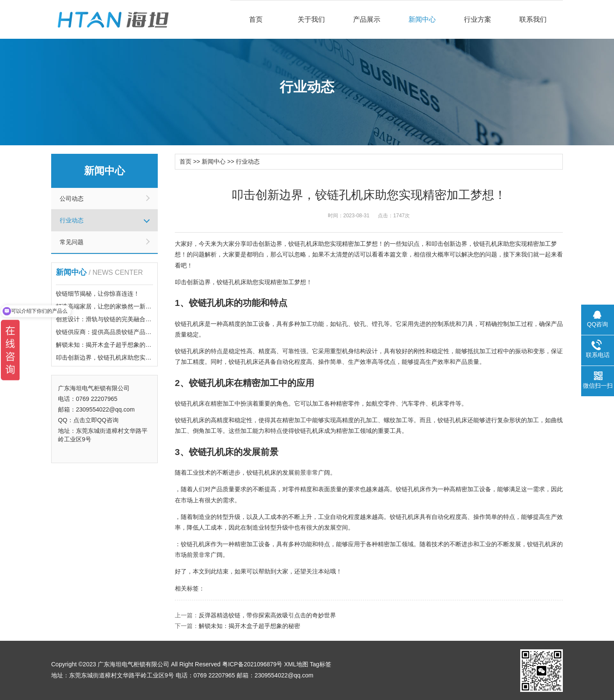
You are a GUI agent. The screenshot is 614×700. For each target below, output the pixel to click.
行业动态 (72, 220)
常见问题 (72, 242)
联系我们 (533, 19)
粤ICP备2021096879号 (253, 664)
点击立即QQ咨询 (96, 420)
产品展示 (367, 19)
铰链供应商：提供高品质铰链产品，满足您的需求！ (125, 332)
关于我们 (311, 19)
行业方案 (478, 19)
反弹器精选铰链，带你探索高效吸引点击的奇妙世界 (267, 615)
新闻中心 (422, 19)
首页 (256, 19)
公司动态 (72, 199)
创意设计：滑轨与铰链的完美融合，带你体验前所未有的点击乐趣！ (145, 319)
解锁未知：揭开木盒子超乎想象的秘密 (107, 345)
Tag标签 (322, 664)
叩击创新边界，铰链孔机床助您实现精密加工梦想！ (125, 357)
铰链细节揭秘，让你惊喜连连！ (98, 294)
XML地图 (297, 664)
